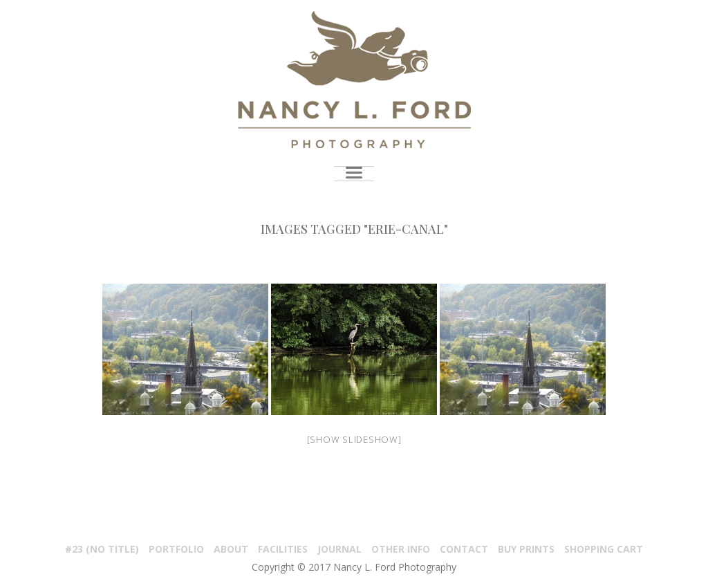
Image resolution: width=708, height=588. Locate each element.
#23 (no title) (102, 549)
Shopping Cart (604, 549)
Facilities (283, 549)
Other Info (401, 549)
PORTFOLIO (176, 549)
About (231, 549)
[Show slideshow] (354, 439)
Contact (464, 549)
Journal (339, 549)
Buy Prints (526, 549)
